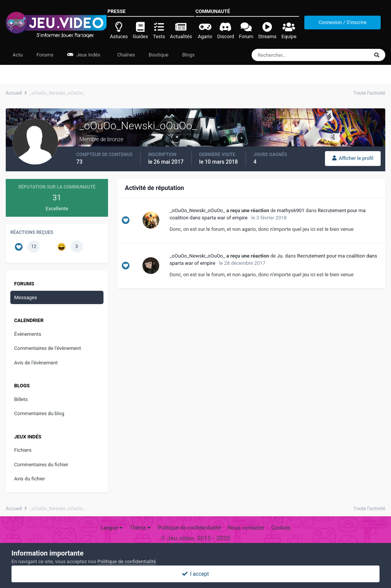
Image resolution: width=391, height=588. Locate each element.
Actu (18, 55)
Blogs (188, 55)
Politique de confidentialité (189, 528)
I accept (195, 574)
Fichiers (23, 450)
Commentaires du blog (39, 413)
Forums (45, 55)
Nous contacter (246, 528)
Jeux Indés (84, 55)
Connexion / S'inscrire (343, 22)
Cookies (281, 528)
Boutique (159, 55)
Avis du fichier (30, 479)
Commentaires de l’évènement (48, 348)
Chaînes (126, 55)
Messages (26, 297)
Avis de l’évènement (36, 363)
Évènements (28, 334)
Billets (21, 399)
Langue (111, 528)
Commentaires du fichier (41, 465)
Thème (141, 528)
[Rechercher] (289, 55)
